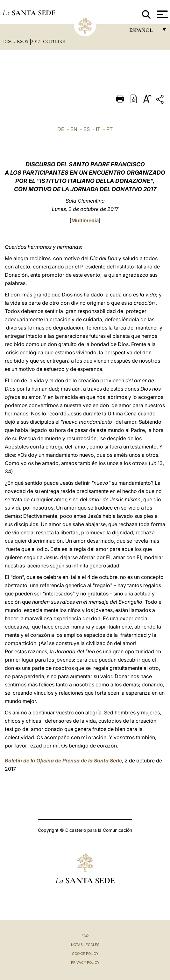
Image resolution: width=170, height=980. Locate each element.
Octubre (54, 41)
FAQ (85, 936)
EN (74, 129)
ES (87, 129)
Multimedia (85, 220)
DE (61, 129)
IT (98, 129)
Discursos (16, 41)
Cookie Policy (85, 954)
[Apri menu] (162, 14)
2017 (36, 41)
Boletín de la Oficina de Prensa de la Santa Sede (63, 761)
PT (110, 129)
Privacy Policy (85, 963)
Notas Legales (85, 945)
